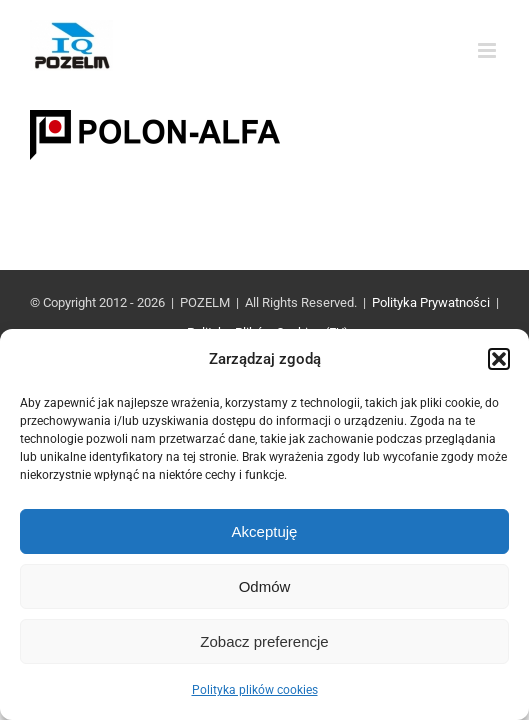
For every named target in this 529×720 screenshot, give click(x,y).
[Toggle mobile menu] (488, 50)
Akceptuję (265, 531)
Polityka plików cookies (255, 690)
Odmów (265, 586)
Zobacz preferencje (264, 641)
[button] (499, 359)
